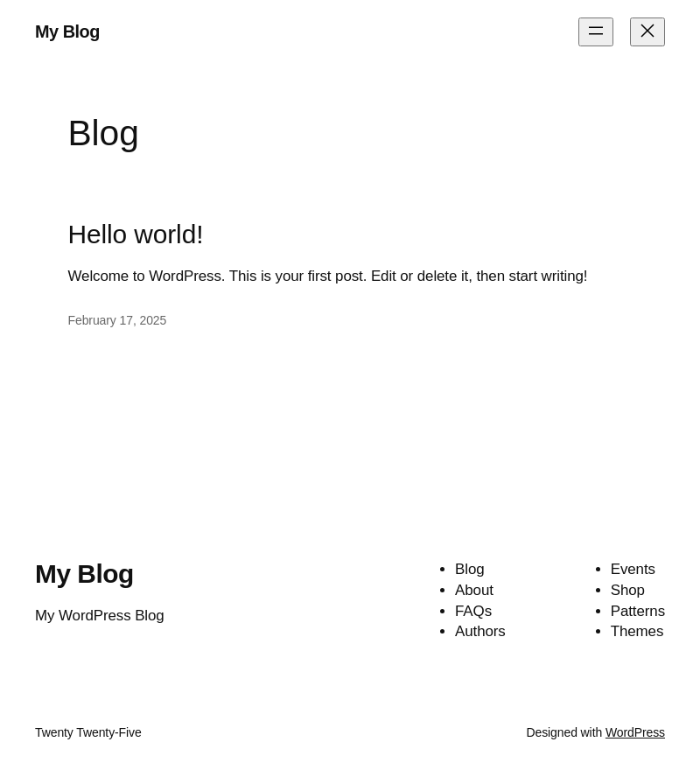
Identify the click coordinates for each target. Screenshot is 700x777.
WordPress (635, 732)
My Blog (67, 31)
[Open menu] (596, 32)
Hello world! (136, 234)
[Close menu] (647, 32)
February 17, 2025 (118, 320)
